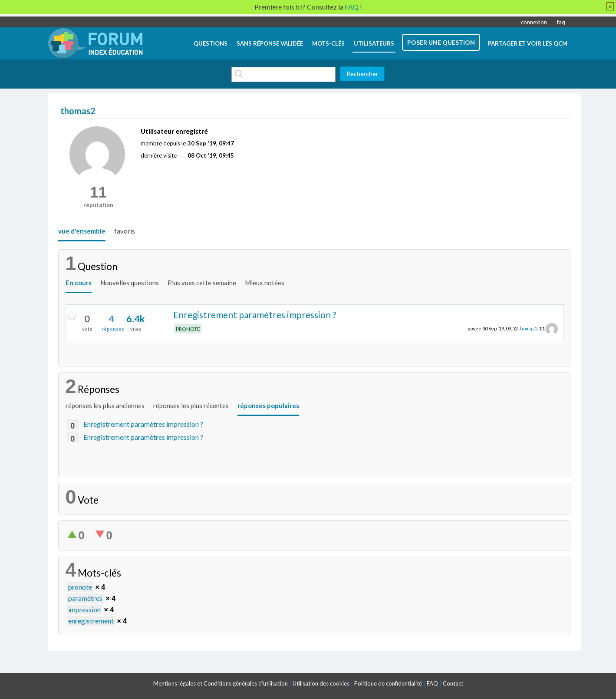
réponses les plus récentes (191, 406)
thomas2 (528, 328)
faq (561, 22)
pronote (80, 587)
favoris (125, 231)
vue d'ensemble (82, 231)
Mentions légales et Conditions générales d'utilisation (221, 683)
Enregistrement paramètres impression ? (255, 315)
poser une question (441, 42)
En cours (79, 283)
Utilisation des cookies (321, 683)
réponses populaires (268, 406)
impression (84, 609)
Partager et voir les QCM (528, 43)
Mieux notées (265, 283)
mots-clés (328, 43)
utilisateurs (374, 43)
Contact (453, 683)
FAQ (432, 683)
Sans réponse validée (270, 43)
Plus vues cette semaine (202, 283)
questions (211, 43)
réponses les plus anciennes (105, 406)
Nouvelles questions (130, 283)
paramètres (85, 598)
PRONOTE (188, 329)
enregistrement (91, 621)
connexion (534, 22)
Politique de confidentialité (388, 683)
